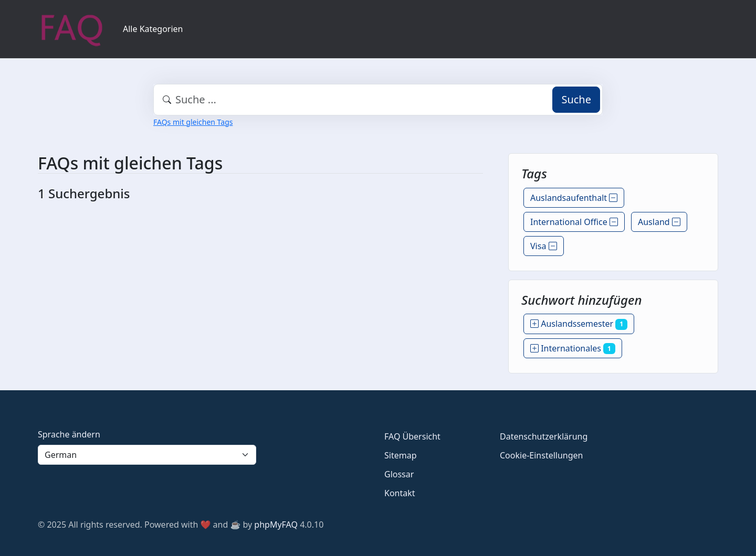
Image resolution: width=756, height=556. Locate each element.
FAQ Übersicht (412, 436)
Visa (544, 246)
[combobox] (378, 100)
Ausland (659, 222)
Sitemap (401, 455)
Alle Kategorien (153, 29)
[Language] (147, 455)
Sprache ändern (69, 434)
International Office (574, 222)
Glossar (399, 474)
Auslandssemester (579, 324)
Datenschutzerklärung (544, 436)
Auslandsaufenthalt (574, 198)
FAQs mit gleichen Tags (193, 122)
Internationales (573, 348)
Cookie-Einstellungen (541, 455)
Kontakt (400, 493)
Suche (576, 99)
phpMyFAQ (276, 525)
